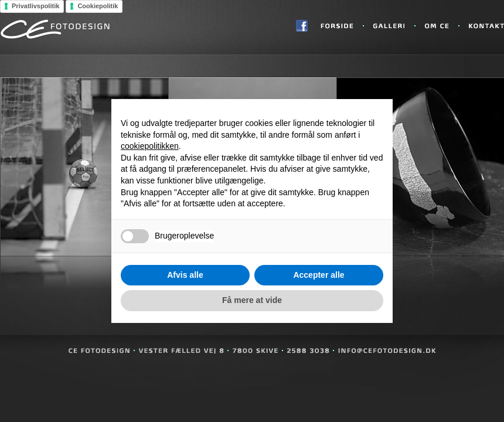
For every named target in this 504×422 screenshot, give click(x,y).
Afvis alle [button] (185, 275)
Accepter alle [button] (319, 275)
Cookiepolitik (98, 6)
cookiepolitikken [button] (150, 146)
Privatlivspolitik (35, 6)
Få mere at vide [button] (252, 300)
